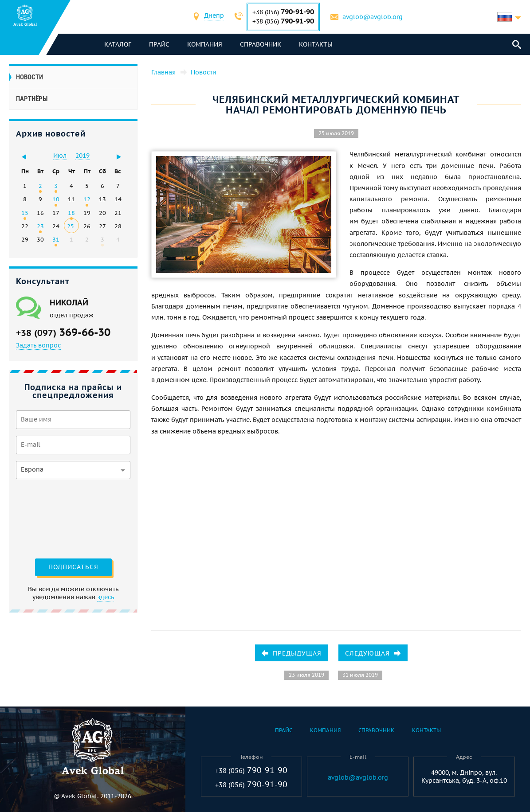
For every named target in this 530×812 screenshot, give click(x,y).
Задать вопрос (38, 345)
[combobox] (214, 17)
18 (71, 213)
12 (87, 199)
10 (56, 199)
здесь (106, 597)
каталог (118, 44)
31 (56, 239)
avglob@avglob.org (373, 17)
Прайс (159, 44)
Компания (205, 44)
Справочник (261, 44)
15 (25, 213)
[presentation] (52, 518)
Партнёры (32, 99)
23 (40, 226)
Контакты (316, 44)
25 (71, 226)
